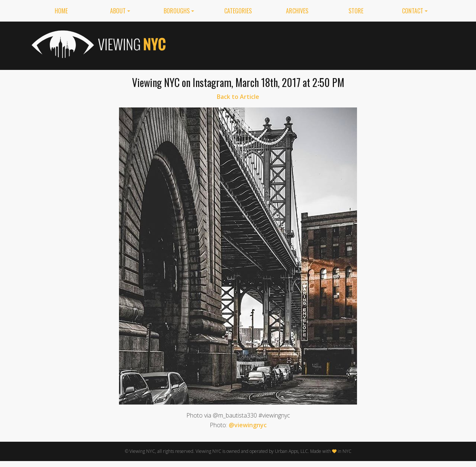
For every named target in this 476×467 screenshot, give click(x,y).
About (118, 11)
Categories (238, 11)
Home (61, 11)
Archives (297, 11)
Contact (413, 11)
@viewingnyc (248, 425)
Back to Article (238, 97)
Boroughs (177, 11)
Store (356, 11)
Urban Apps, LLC (291, 451)
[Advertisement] (309, 44)
